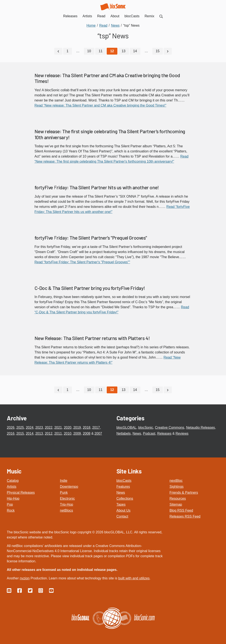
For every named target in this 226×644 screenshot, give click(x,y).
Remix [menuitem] (149, 16)
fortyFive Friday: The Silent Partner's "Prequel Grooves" (91, 238)
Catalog (13, 481)
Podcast (149, 433)
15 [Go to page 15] (158, 51)
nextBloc (176, 481)
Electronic (67, 499)
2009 (77, 433)
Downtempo (69, 487)
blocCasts (124, 481)
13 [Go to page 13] (124, 51)
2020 (68, 428)
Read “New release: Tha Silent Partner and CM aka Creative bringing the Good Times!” (101, 105)
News (137, 433)
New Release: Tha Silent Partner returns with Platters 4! (92, 338)
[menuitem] (161, 16)
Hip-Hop (13, 499)
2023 (39, 428)
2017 (96, 428)
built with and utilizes (134, 578)
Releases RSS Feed (185, 516)
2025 (20, 428)
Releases (164, 433)
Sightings (176, 487)
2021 (58, 428)
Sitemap (176, 504)
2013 (39, 433)
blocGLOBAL (126, 428)
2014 (30, 433)
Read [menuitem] (101, 16)
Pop (10, 504)
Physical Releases (21, 493)
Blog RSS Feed (181, 510)
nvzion (25, 578)
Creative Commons (170, 428)
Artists (12, 487)
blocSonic (146, 428)
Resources (178, 499)
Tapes (121, 504)
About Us (124, 510)
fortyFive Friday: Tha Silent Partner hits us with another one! (97, 187)
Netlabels (124, 433)
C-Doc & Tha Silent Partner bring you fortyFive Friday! (90, 288)
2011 (58, 433)
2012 (49, 433)
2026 (11, 428)
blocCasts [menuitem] (132, 16)
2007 (98, 433)
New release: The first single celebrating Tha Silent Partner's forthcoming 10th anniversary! (110, 134)
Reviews (182, 433)
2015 (20, 433)
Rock (11, 510)
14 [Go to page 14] (135, 51)
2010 (68, 433)
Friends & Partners (184, 493)
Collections (125, 499)
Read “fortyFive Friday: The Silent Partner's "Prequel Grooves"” (82, 262)
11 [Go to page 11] (101, 51)
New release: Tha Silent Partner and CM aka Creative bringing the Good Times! (107, 78)
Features (123, 487)
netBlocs (66, 510)
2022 (49, 428)
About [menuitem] (115, 16)
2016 (11, 433)
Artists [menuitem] (87, 16)
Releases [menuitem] (70, 16)
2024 (30, 428)
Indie (64, 481)
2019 (77, 428)
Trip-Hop (67, 504)
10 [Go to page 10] (89, 51)
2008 (87, 433)
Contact (122, 516)
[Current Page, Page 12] (112, 51)
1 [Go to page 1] (68, 51)
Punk (64, 493)
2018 (87, 428)
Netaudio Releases (200, 428)
